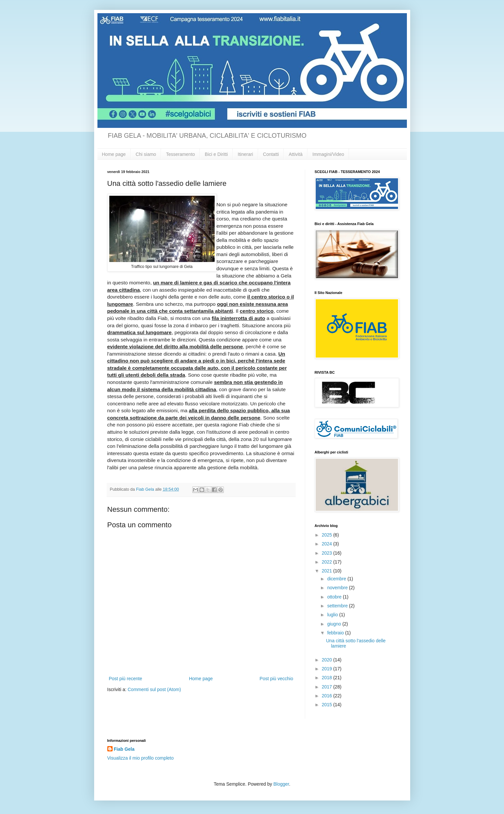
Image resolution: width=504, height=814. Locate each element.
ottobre (335, 597)
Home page (114, 154)
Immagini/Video (328, 154)
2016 (327, 696)
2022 (327, 562)
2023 (327, 553)
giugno (335, 624)
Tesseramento (180, 154)
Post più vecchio (277, 679)
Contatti (271, 154)
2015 (327, 705)
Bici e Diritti (216, 154)
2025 (327, 535)
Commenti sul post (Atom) (154, 689)
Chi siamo (146, 154)
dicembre (337, 579)
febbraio (336, 633)
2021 (327, 571)
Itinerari (245, 154)
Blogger (281, 784)
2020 (327, 660)
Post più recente (126, 679)
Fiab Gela (124, 749)
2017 (327, 687)
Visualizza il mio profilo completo (141, 758)
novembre (338, 588)
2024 (327, 544)
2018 (327, 678)
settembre (338, 606)
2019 (327, 669)
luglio (333, 615)
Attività (296, 154)
